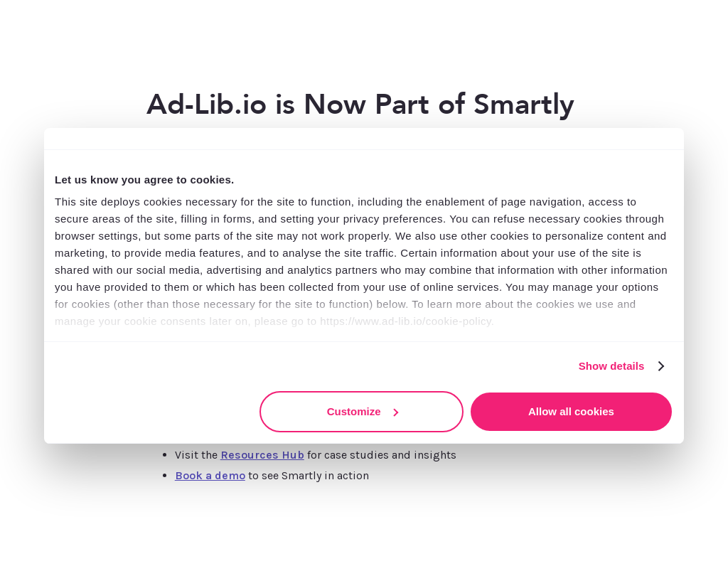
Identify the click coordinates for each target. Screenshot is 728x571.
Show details (612, 366)
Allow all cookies (571, 411)
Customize (363, 411)
